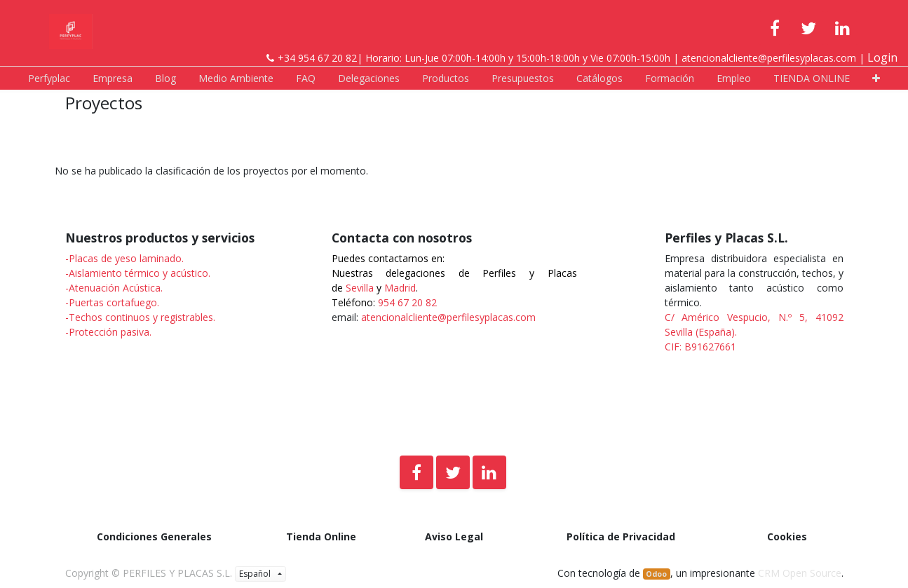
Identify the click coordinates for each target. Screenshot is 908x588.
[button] (876, 78)
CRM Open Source (800, 573)
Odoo (656, 574)
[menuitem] (49, 78)
